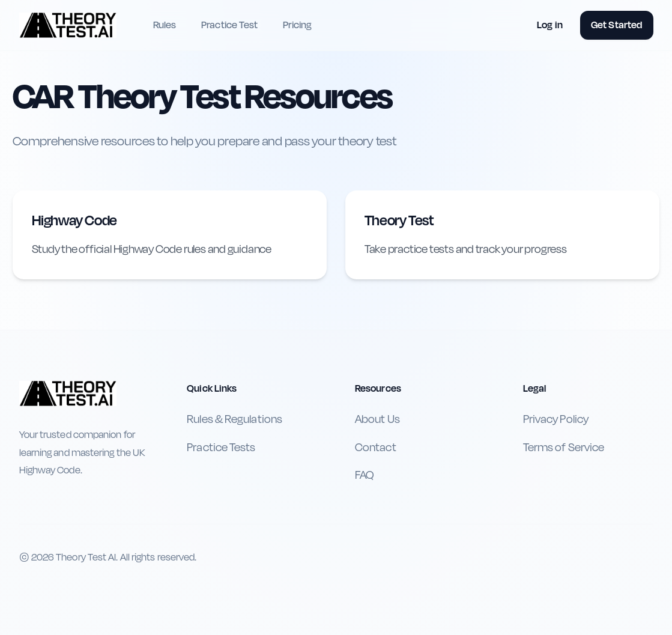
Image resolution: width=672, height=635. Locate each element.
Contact (376, 448)
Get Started (616, 25)
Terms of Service (564, 448)
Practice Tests (221, 448)
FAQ (364, 475)
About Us (377, 419)
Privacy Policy (556, 419)
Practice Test (229, 25)
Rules (165, 25)
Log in (550, 25)
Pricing (297, 25)
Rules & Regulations (235, 419)
